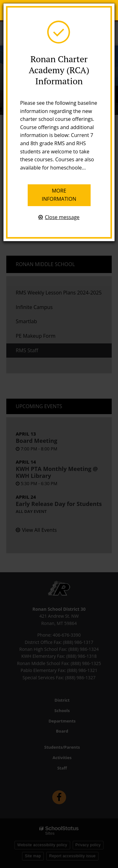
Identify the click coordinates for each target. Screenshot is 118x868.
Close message (62, 217)
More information (59, 195)
